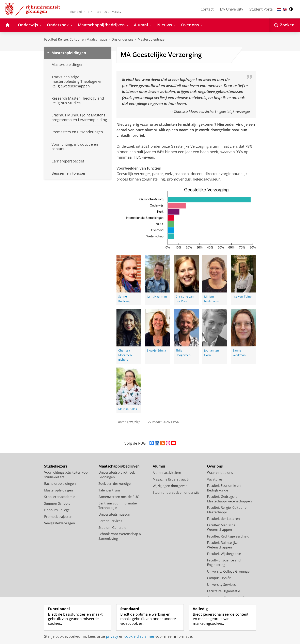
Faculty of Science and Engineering (224, 563)
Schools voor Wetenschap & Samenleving (120, 536)
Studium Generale (112, 528)
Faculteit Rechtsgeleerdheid (228, 536)
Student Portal (262, 9)
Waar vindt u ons (220, 473)
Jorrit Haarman (157, 297)
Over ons (215, 466)
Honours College (57, 510)
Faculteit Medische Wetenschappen (221, 527)
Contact (207, 9)
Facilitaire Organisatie (224, 591)
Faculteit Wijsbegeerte (224, 554)
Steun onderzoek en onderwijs (176, 492)
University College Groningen (229, 571)
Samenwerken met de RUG (119, 497)
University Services (221, 585)
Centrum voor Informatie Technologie (118, 506)
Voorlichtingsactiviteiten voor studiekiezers (67, 475)
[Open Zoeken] (284, 25)
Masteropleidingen (152, 39)
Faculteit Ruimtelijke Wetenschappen (222, 545)
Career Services (110, 521)
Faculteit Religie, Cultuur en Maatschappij (76, 39)
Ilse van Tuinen (243, 297)
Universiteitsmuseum (115, 514)
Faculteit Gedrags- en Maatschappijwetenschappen (229, 499)
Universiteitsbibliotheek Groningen (117, 475)
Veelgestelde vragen (60, 523)
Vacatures (215, 479)
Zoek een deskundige (115, 484)
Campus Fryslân (219, 578)
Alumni (159, 466)
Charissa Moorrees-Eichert (125, 355)
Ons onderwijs (122, 39)
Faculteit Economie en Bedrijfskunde (224, 488)
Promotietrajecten (58, 517)
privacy (112, 636)
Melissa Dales (128, 409)
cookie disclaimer (139, 636)
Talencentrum (109, 490)
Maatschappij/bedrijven (119, 466)
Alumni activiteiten (167, 473)
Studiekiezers (56, 466)
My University (232, 9)
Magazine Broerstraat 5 (171, 479)
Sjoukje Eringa (156, 350)
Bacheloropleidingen (60, 484)
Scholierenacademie (60, 497)
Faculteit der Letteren (223, 519)
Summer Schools (57, 503)
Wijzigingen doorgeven (170, 486)
